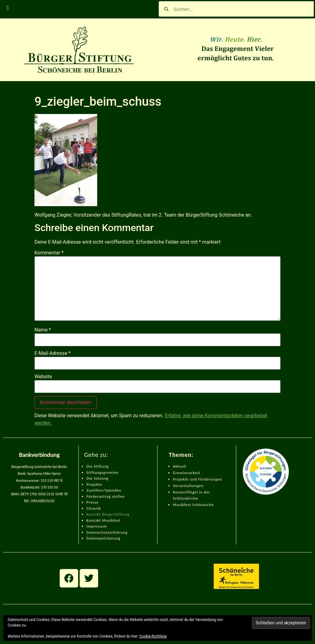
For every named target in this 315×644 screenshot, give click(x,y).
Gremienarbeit (187, 473)
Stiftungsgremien (103, 472)
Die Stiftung (98, 466)
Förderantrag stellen (106, 496)
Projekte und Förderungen (197, 479)
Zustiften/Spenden (104, 490)
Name (43, 330)
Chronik (94, 508)
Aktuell (179, 466)
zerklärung (118, 532)
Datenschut (97, 532)
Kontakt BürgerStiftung (108, 514)
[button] (8, 8)
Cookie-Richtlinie (153, 636)
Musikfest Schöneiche (193, 505)
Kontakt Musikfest (103, 520)
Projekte (94, 484)
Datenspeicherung (104, 538)
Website (43, 377)
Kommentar (49, 253)
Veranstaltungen (188, 486)
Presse (93, 502)
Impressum (97, 526)
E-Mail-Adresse (52, 353)
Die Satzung (98, 478)
